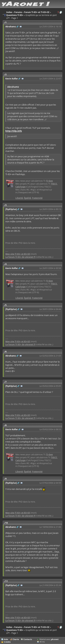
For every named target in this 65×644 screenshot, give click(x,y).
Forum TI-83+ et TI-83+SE (37, 627)
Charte (16, 639)
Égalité (27, 198)
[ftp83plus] (11, 209)
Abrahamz (11, 27)
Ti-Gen (49, 181)
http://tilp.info (14, 131)
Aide (6, 639)
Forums (18, 627)
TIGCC (54, 184)
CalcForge (20, 187)
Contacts (28, 639)
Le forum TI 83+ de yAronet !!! (20, 257)
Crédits (7, 642)
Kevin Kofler (12, 79)
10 (7, 523)
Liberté (19, 198)
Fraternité (37, 198)
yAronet (55, 639)
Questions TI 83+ (15, 630)
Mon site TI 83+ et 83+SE (18, 254)
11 (7, 581)
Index (9, 627)
